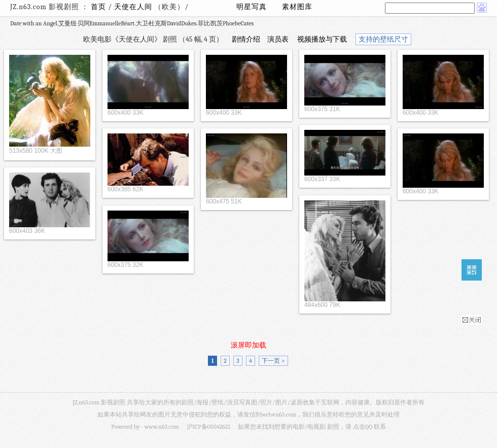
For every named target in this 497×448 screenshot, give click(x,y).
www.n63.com (162, 427)
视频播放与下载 (322, 39)
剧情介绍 (246, 39)
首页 (98, 7)
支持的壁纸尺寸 (383, 39)
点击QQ (363, 427)
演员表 (278, 39)
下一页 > (273, 361)
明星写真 (252, 7)
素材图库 (297, 7)
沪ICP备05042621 (208, 427)
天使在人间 (134, 7)
